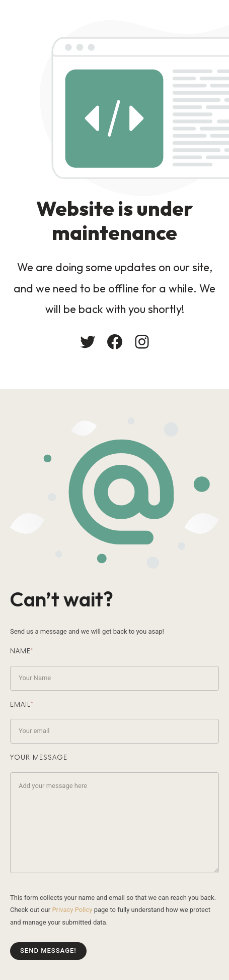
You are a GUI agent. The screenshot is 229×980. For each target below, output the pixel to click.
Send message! (48, 951)
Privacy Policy (72, 910)
